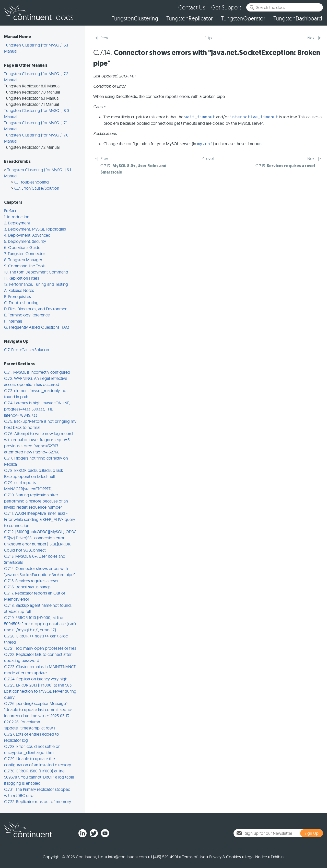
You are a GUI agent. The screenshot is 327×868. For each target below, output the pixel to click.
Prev (104, 38)
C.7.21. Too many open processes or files (40, 648)
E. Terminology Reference (27, 315)
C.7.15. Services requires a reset (31, 581)
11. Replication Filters (22, 278)
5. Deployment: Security (25, 241)
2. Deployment (17, 223)
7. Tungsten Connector (25, 254)
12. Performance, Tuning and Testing (36, 284)
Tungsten (135, 18)
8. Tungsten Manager (23, 260)
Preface (11, 211)
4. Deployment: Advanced (27, 235)
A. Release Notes (19, 290)
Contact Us (192, 7)
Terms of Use (194, 857)
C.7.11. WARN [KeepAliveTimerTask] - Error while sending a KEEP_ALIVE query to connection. (40, 519)
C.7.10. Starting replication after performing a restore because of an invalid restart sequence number (36, 501)
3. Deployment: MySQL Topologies (35, 229)
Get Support (226, 7)
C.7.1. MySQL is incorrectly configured (37, 372)
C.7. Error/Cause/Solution (37, 188)
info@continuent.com (127, 857)
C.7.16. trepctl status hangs (27, 587)
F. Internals (13, 321)
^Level (208, 158)
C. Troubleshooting (32, 182)
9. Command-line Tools (25, 266)
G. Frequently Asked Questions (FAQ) (37, 327)
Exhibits (278, 857)
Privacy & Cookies (225, 857)
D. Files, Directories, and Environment (36, 309)
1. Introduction (17, 217)
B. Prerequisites (17, 296)
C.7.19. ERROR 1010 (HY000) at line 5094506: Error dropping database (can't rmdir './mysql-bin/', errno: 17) (40, 624)
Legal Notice (256, 857)
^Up (208, 38)
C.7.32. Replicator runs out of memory (38, 802)
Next (312, 38)
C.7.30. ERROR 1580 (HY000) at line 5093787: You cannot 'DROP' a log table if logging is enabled (39, 777)
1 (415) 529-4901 (164, 857)
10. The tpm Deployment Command (36, 272)
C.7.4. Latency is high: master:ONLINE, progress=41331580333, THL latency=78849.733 (37, 409)
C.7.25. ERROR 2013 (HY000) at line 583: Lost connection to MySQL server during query (40, 691)
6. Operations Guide (22, 247)
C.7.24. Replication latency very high (36, 679)
